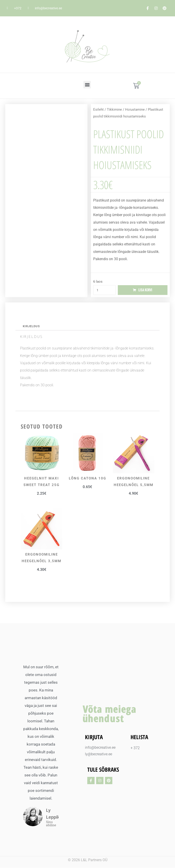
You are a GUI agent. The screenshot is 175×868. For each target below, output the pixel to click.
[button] (87, 85)
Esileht (98, 110)
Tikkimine (114, 110)
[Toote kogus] (104, 290)
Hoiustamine (135, 110)
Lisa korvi (145, 290)
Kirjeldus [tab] (32, 326)
